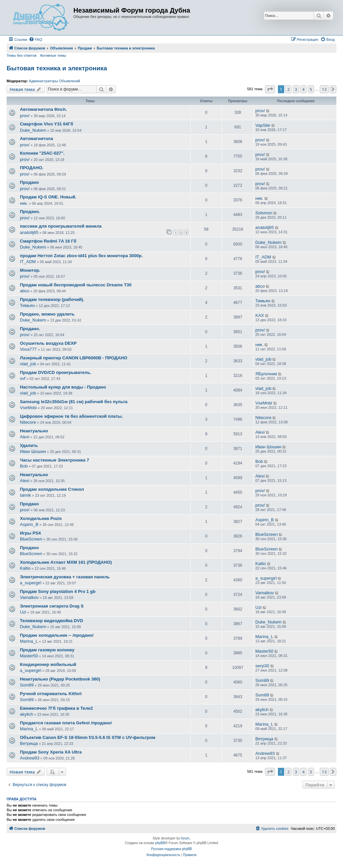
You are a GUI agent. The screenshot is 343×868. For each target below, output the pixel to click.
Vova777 (28, 349)
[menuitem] (36, 39)
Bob (24, 466)
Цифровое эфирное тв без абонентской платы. (71, 416)
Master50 (29, 656)
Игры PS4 (30, 533)
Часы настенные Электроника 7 (54, 460)
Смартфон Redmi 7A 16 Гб (48, 241)
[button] (270, 89)
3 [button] (296, 89)
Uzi (23, 612)
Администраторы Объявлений (54, 81)
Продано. (30, 212)
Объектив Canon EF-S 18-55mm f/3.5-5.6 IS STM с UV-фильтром (88, 737)
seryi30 (262, 666)
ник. (24, 203)
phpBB (160, 843)
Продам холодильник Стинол (52, 489)
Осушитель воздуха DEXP (48, 343)
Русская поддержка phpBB (171, 849)
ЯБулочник (266, 374)
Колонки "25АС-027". (42, 153)
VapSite (263, 125)
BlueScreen (31, 539)
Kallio (25, 568)
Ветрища (29, 743)
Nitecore (28, 422)
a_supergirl (31, 583)
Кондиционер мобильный (48, 664)
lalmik (25, 495)
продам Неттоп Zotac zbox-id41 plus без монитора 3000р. (81, 256)
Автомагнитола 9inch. (43, 109)
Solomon (264, 213)
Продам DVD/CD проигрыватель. (56, 372)
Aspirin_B (29, 524)
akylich (27, 714)
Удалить (29, 445)
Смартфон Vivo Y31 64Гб (46, 124)
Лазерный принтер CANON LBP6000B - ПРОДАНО (74, 358)
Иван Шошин (33, 451)
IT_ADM (28, 262)
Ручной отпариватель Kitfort (51, 694)
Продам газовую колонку (47, 650)
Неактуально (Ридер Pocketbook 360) (60, 679)
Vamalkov (29, 597)
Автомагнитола (37, 139)
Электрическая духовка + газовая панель (65, 577)
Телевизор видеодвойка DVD (51, 621)
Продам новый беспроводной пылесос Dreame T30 (76, 285)
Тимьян (27, 305)
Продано (29, 182)
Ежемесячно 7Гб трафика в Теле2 (56, 708)
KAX (260, 315)
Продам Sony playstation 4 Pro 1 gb (58, 591)
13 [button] (324, 89)
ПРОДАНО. (32, 168)
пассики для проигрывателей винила (61, 226)
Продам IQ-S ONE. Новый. (48, 197)
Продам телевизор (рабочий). (52, 299)
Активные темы (53, 55)
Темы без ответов (22, 55)
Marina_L (29, 641)
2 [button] (288, 89)
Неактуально (34, 431)
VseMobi (28, 408)
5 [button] (311, 89)
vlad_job (28, 364)
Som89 (27, 685)
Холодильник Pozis (41, 518)
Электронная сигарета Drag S (52, 606)
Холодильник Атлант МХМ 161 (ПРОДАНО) (66, 562)
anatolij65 (29, 232)
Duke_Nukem (33, 130)
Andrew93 (30, 758)
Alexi (25, 437)
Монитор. (30, 270)
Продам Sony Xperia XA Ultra (51, 752)
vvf (23, 378)
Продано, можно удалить (47, 314)
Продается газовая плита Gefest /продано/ (66, 723)
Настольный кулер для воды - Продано (63, 387)
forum (185, 838)
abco (25, 291)
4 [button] (303, 89)
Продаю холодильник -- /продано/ (57, 635)
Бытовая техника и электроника (57, 68)
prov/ (25, 116)
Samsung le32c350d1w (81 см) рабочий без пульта (74, 402)
